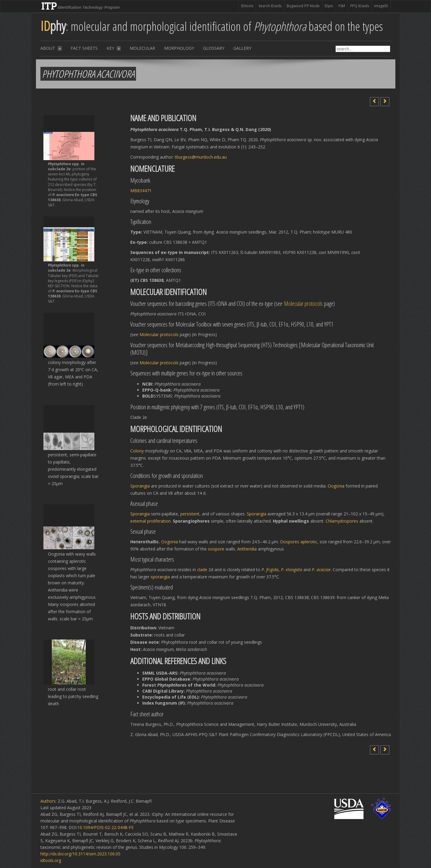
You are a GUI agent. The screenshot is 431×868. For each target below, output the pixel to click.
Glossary (214, 48)
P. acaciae (321, 570)
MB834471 (141, 191)
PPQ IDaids (360, 6)
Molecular (142, 48)
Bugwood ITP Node (303, 6)
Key (114, 48)
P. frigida (270, 570)
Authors (48, 801)
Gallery (242, 48)
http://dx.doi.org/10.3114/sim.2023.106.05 (80, 854)
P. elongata (292, 570)
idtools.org (51, 860)
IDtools (247, 6)
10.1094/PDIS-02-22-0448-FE (105, 827)
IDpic (329, 6)
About (51, 48)
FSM (342, 6)
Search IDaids (270, 6)
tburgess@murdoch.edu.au (201, 157)
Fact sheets (84, 48)
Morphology (179, 48)
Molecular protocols (303, 304)
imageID (381, 6)
